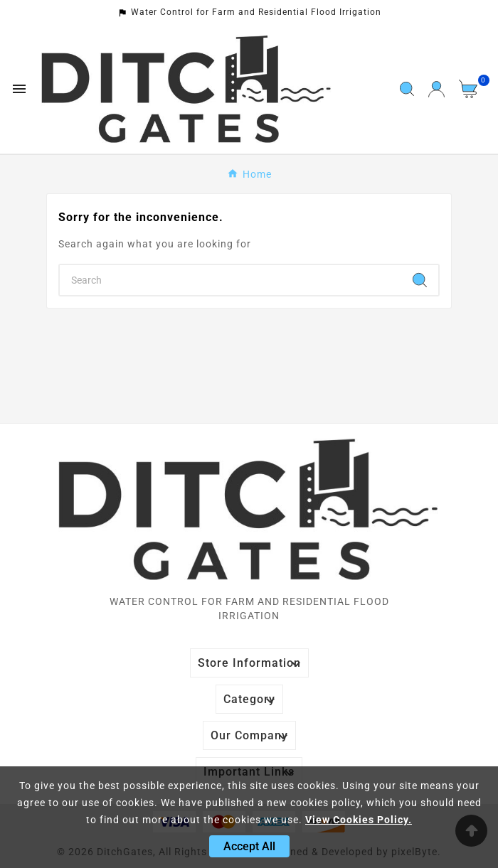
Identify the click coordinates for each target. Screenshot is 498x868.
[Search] (231, 280)
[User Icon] (436, 89)
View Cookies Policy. (359, 820)
